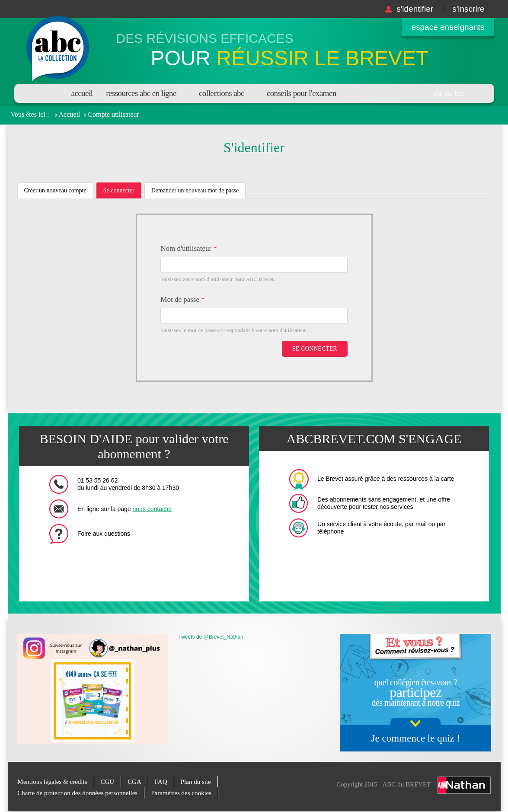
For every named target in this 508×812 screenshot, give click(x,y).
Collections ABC (222, 93)
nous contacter (153, 509)
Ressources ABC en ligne (141, 93)
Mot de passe (182, 299)
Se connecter (122, 193)
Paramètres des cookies (181, 793)
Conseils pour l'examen (302, 93)
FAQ (161, 782)
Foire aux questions (104, 534)
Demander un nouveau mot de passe (195, 190)
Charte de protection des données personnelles (77, 793)
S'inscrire (468, 9)
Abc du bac (449, 93)
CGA (134, 782)
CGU (108, 782)
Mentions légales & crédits (52, 782)
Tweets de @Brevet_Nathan (211, 637)
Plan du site (196, 782)
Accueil (82, 93)
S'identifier (415, 9)
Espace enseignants (448, 27)
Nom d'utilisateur (189, 248)
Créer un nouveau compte (55, 190)
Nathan (464, 785)
